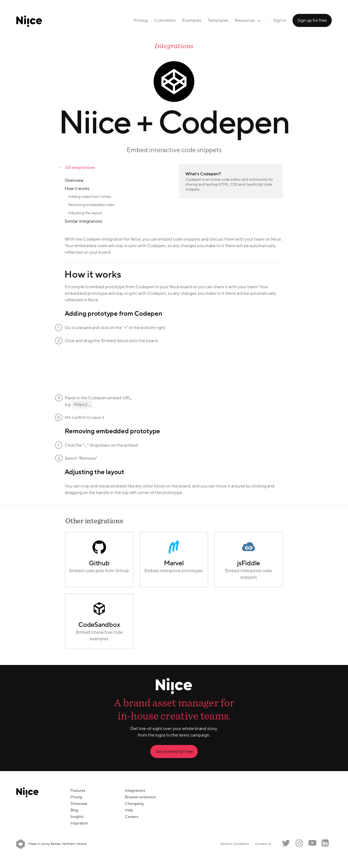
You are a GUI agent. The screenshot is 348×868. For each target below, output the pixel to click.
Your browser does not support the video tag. (105, 368)
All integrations (80, 167)
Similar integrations (83, 221)
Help (129, 810)
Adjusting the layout (85, 213)
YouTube (312, 843)
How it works (77, 189)
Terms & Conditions (234, 844)
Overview (74, 180)
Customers (165, 20)
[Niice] (29, 21)
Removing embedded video (91, 205)
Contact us (263, 844)
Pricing (141, 20)
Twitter (286, 843)
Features (78, 791)
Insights (77, 817)
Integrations (174, 46)
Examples (192, 20)
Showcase (79, 804)
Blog (74, 810)
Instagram (299, 843)
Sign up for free (312, 20)
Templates (218, 20)
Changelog (134, 804)
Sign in (280, 20)
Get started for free (174, 752)
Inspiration (79, 823)
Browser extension (140, 797)
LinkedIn (325, 843)
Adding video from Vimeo (90, 197)
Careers (132, 817)
